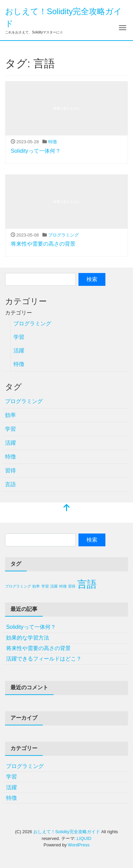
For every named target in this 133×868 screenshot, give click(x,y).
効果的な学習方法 (28, 638)
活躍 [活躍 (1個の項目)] (54, 586)
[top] (67, 508)
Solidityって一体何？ (36, 151)
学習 (19, 337)
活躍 (19, 351)
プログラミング (63, 235)
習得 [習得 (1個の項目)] (72, 586)
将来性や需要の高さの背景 (43, 244)
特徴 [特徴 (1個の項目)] (63, 586)
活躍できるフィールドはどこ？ (44, 659)
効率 (10, 415)
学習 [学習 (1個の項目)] (45, 586)
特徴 (53, 142)
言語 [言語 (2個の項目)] (87, 584)
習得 (10, 470)
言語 (10, 484)
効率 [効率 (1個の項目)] (36, 586)
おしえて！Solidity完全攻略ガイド (67, 832)
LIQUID (84, 838)
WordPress (79, 845)
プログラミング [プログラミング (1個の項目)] (18, 586)
